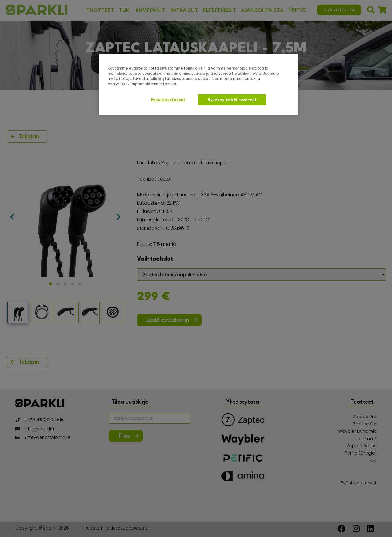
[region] (198, 84)
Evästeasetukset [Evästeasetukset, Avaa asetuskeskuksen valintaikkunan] (168, 100)
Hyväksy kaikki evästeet (232, 100)
